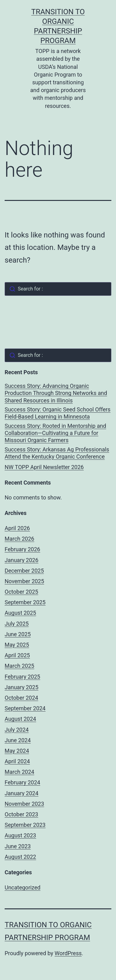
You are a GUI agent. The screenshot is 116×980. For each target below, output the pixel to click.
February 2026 (22, 549)
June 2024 (18, 740)
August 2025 (20, 613)
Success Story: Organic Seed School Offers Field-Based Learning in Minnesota (58, 413)
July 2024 (17, 730)
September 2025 (25, 602)
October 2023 (21, 814)
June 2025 (18, 634)
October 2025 (21, 592)
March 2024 (19, 772)
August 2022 (20, 857)
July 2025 (17, 624)
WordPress (68, 953)
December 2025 (24, 571)
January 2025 (21, 687)
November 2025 (24, 581)
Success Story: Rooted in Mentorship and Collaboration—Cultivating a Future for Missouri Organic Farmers (55, 433)
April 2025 (17, 655)
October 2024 (21, 698)
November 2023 (24, 804)
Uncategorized (23, 887)
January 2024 (21, 793)
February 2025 (22, 677)
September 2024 (25, 708)
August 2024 (20, 719)
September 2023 (25, 825)
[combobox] (58, 289)
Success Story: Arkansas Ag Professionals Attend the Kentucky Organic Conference (57, 453)
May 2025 (17, 645)
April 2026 (17, 528)
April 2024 (17, 761)
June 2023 (18, 846)
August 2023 (20, 835)
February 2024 (22, 782)
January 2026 (21, 560)
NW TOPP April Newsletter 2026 (44, 467)
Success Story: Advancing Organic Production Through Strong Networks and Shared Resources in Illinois (56, 393)
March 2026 (19, 539)
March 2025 (19, 666)
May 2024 (17, 751)
